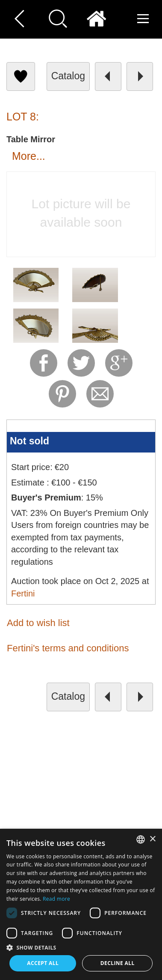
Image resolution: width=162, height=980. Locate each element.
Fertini (23, 593)
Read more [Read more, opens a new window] (56, 899)
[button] (81, 947)
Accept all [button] (43, 963)
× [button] (152, 839)
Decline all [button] (118, 963)
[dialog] (81, 904)
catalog (68, 76)
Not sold (29, 441)
